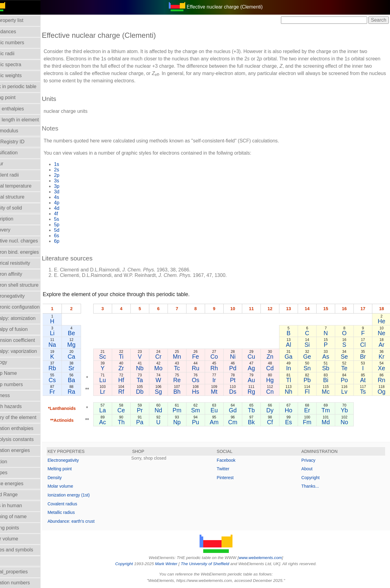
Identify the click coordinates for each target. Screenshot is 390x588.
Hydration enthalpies (26, 428)
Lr (116, 392)
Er (311, 410)
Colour (11, 164)
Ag (258, 368)
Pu (205, 422)
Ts (364, 392)
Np (187, 422)
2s (71, 170)
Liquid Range (18, 495)
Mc (329, 392)
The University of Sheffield (213, 564)
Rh (223, 368)
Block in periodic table (27, 86)
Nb (152, 368)
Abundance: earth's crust (85, 521)
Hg (276, 380)
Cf (276, 422)
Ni (240, 357)
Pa (151, 422)
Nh (293, 392)
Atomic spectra (19, 65)
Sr (85, 368)
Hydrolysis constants (26, 439)
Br (364, 357)
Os (205, 380)
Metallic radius (75, 512)
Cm (240, 422)
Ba (86, 380)
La (116, 410)
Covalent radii (18, 175)
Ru (205, 368)
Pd (240, 368)
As (329, 357)
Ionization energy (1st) (83, 495)
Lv (346, 392)
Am (222, 422)
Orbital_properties (23, 572)
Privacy (312, 460)
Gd (240, 410)
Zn (276, 357)
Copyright (314, 478)
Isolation (12, 462)
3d (71, 192)
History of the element (27, 417)
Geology (12, 362)
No (347, 422)
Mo (169, 368)
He (382, 321)
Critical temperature (25, 186)
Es (293, 422)
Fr (66, 392)
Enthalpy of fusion (23, 329)
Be (86, 333)
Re (187, 380)
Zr (134, 368)
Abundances (17, 32)
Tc (187, 368)
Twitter (230, 469)
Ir (222, 380)
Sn (311, 368)
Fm (311, 422)
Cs (66, 380)
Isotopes (12, 473)
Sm (205, 410)
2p (71, 175)
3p (71, 186)
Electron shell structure (28, 285)
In (293, 368)
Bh (187, 392)
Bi (329, 380)
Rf (134, 392)
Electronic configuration (29, 307)
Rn (382, 380)
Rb (67, 368)
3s (71, 181)
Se (346, 357)
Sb (329, 368)
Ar (382, 345)
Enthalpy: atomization (27, 318)
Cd (276, 368)
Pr (152, 410)
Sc (116, 357)
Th (134, 422)
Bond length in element (28, 120)
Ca (85, 357)
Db (152, 392)
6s (71, 236)
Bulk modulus (18, 131)
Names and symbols (25, 550)
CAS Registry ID (21, 142)
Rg (258, 392)
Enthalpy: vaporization (27, 351)
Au (258, 380)
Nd (169, 410)
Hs (205, 392)
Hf (134, 380)
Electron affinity (20, 274)
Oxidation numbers (24, 583)
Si (311, 345)
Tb (258, 410)
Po (346, 380)
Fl (311, 392)
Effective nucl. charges (28, 241)
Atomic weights (20, 75)
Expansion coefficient (26, 340)
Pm (187, 410)
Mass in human (20, 506)
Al (293, 345)
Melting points (18, 528)
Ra (85, 392)
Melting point (74, 469)
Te (346, 368)
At (364, 380)
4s (71, 197)
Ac (116, 422)
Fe (205, 357)
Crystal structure (21, 197)
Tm (329, 410)
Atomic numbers (21, 43)
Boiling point (17, 97)
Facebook (233, 460)
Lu (116, 380)
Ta (151, 380)
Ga (293, 357)
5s (71, 219)
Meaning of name (22, 516)
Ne (382, 333)
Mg (85, 345)
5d (71, 230)
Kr (382, 357)
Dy (276, 410)
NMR (9, 561)
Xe (382, 368)
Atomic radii (16, 54)
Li (66, 333)
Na (67, 345)
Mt (222, 392)
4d (71, 208)
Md (329, 422)
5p (71, 225)
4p (71, 203)
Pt (240, 380)
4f (70, 214)
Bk (258, 422)
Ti (134, 357)
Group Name (17, 373)
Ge (311, 357)
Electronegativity (21, 296)
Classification (18, 153)
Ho (293, 410)
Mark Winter (173, 564)
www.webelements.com (268, 558)
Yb (346, 410)
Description (16, 219)
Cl (364, 345)
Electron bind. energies (28, 252)
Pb (311, 380)
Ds (240, 392)
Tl (293, 380)
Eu (222, 410)
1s (71, 164)
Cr (169, 357)
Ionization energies (24, 450)
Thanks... (314, 486)
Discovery (14, 230)
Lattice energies (21, 484)
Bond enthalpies (21, 109)
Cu (258, 357)
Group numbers (20, 384)
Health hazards (20, 406)
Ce (134, 410)
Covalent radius (77, 504)
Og (382, 392)
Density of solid (20, 208)
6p (71, 241)
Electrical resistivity (24, 263)
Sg (169, 392)
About (311, 469)
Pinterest (232, 478)
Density (69, 478)
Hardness (14, 395)
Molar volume (18, 539)
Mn (187, 357)
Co (223, 357)
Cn (276, 392)
